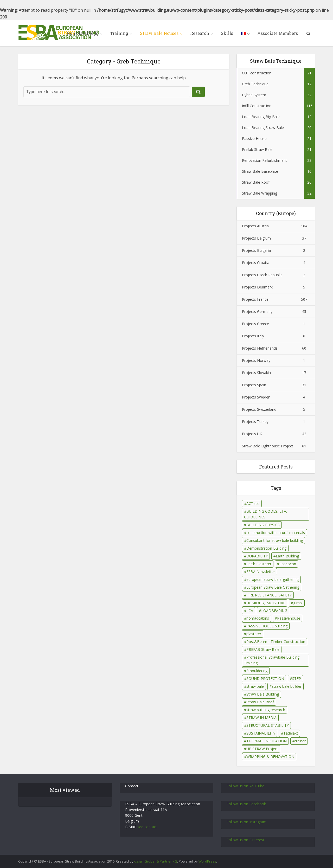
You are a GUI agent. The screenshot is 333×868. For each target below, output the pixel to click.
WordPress (207, 861)
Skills (227, 33)
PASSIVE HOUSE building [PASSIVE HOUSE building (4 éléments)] (267, 626)
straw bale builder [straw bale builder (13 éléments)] (287, 686)
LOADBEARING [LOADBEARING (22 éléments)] (274, 611)
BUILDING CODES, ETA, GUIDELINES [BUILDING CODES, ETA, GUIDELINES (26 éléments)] (266, 514)
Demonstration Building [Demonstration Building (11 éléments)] (266, 548)
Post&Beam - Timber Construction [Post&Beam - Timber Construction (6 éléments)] (276, 642)
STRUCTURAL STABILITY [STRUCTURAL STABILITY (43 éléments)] (268, 725)
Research (200, 33)
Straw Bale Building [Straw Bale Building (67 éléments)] (263, 694)
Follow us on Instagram (246, 822)
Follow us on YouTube (245, 786)
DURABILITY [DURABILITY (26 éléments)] (257, 556)
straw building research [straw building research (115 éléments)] (266, 710)
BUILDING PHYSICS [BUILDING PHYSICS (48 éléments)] (263, 525)
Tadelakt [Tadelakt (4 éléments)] (291, 733)
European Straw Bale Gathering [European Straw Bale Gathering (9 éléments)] (273, 587)
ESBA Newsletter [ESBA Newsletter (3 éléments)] (261, 572)
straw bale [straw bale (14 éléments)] (255, 686)
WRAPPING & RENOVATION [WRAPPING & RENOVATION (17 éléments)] (270, 757)
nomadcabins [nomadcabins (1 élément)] (258, 618)
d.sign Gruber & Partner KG (156, 861)
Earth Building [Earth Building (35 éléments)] (287, 556)
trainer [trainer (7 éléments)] (300, 741)
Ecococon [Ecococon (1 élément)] (288, 564)
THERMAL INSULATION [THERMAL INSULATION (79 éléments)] (267, 741)
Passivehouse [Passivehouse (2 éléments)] (289, 618)
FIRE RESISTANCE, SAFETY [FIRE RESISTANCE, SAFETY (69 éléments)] (269, 595)
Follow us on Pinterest (245, 840)
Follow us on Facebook (246, 804)
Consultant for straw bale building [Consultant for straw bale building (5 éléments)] (275, 540)
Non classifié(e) (82, 33)
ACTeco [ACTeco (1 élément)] (253, 503)
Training (119, 33)
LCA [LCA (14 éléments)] (250, 611)
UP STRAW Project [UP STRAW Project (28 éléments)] (262, 749)
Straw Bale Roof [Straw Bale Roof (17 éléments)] (260, 702)
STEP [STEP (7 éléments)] (297, 679)
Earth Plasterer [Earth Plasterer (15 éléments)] (259, 564)
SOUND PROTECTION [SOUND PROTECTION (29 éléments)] (265, 679)
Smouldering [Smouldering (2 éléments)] (257, 671)
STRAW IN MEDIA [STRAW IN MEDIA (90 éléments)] (261, 718)
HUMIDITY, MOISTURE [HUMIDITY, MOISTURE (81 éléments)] (266, 603)
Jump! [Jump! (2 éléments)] (298, 603)
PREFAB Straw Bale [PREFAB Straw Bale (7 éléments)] (263, 649)
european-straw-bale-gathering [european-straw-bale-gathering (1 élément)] (273, 579)
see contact (147, 827)
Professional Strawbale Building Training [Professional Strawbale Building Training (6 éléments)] (272, 660)
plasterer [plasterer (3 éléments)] (254, 634)
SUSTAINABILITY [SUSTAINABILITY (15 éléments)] (261, 733)
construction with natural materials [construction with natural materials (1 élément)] (276, 533)
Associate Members (278, 33)
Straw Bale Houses (159, 33)
